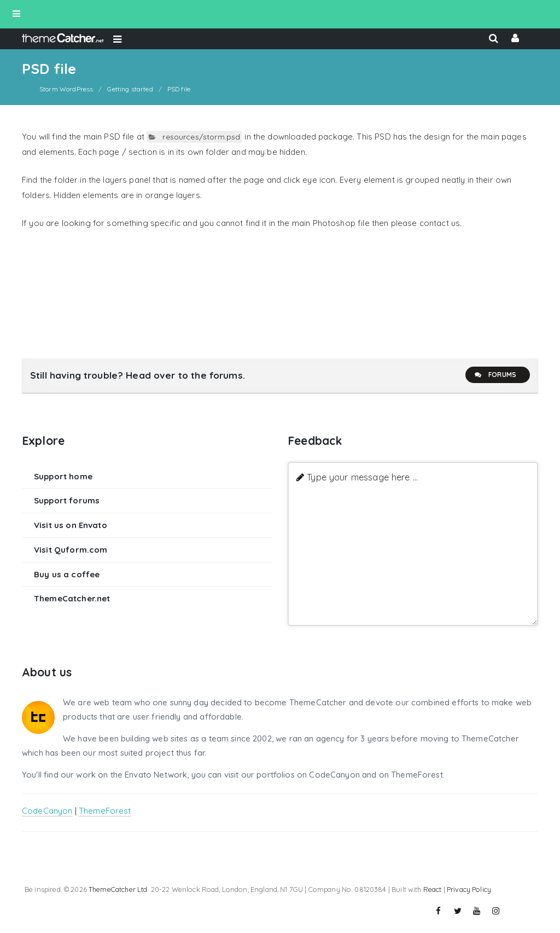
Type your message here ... (362, 477)
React (433, 889)
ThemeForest (105, 811)
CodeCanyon (47, 811)
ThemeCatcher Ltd (118, 889)
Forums (495, 375)
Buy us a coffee (67, 574)
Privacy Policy (469, 889)
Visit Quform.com (71, 550)
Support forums (67, 500)
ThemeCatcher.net (72, 598)
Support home (63, 476)
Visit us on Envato (71, 525)
